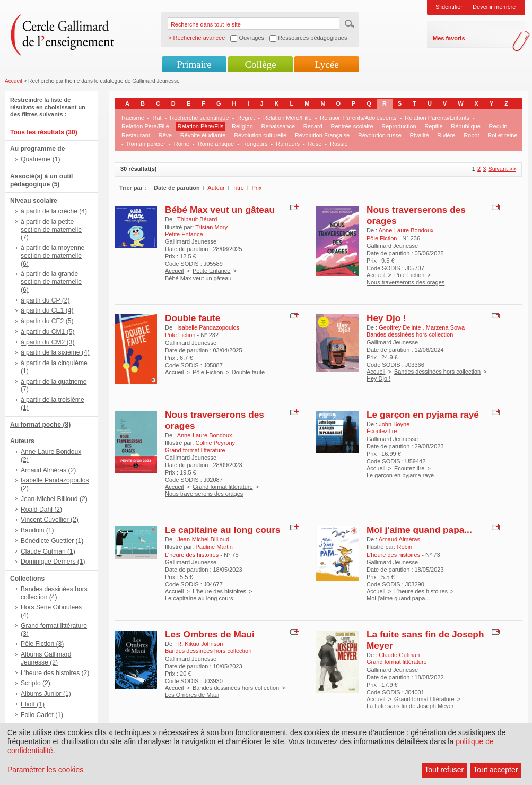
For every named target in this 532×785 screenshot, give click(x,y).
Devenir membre (494, 7)
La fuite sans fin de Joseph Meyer (410, 706)
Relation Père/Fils (201, 126)
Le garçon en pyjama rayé (423, 415)
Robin (404, 547)
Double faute (193, 318)
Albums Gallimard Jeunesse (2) (46, 658)
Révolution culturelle (260, 135)
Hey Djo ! (386, 318)
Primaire (194, 64)
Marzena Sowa (445, 327)
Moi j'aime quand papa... (419, 530)
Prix (257, 188)
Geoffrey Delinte (400, 327)
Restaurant (136, 135)
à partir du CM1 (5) (48, 332)
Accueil (14, 81)
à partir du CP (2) (45, 300)
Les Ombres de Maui (210, 634)
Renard (313, 126)
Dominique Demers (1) (53, 562)
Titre (238, 188)
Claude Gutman (399, 655)
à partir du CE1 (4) (47, 310)
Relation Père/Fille (145, 126)
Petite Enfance (212, 271)
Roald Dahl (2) (41, 510)
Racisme (133, 118)
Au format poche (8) (40, 425)
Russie (339, 144)
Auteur (216, 188)
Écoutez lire (409, 468)
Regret (246, 118)
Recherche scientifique (199, 118)
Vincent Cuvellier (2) (50, 520)
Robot (471, 135)
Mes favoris (449, 38)
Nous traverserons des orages (405, 282)
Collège (260, 64)
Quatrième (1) (41, 159)
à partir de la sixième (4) (55, 352)
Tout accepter (495, 770)
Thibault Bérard (197, 219)
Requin (498, 126)
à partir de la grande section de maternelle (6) (51, 282)
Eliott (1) (33, 704)
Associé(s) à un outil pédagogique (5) (41, 180)
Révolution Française (322, 135)
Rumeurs (288, 144)
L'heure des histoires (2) (55, 673)
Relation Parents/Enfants (437, 118)
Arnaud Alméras (399, 539)
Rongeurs (255, 144)
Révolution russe (380, 135)
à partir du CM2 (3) (48, 342)
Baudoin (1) (37, 530)
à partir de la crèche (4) (54, 211)
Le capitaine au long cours (223, 530)
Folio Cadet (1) (42, 715)
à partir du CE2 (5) (47, 321)
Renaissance (278, 126)
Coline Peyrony (215, 443)
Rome (182, 144)
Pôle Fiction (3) (42, 644)
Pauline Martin (214, 547)
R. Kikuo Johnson (200, 644)
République (466, 126)
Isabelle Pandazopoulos (208, 327)
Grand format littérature (223, 487)
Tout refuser (444, 770)
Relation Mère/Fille (287, 118)
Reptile (433, 126)
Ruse (315, 144)
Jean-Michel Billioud (203, 539)
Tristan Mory (211, 227)
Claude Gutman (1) (48, 551)
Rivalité (420, 135)
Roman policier (146, 144)
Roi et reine (502, 135)
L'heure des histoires (219, 591)
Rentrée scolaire (352, 126)
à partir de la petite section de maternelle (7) (51, 230)
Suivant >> (502, 169)
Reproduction (399, 126)
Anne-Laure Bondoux (406, 230)
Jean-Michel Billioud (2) (54, 499)
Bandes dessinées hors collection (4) (54, 593)
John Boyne (394, 424)
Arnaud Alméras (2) (48, 470)
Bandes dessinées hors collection (437, 372)
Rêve (165, 135)
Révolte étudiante (203, 135)
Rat (157, 118)
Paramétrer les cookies (45, 770)
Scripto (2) (36, 683)
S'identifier (449, 7)
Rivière (446, 135)
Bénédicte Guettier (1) (52, 541)
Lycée (326, 64)
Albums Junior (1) (46, 694)
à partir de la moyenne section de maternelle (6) (53, 256)
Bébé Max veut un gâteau (220, 210)
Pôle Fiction (409, 275)
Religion (242, 126)
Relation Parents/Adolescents (358, 118)
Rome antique (216, 144)
